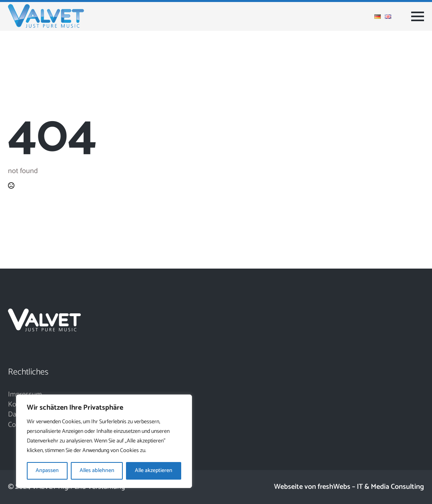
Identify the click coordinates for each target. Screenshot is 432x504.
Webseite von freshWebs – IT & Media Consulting (349, 487)
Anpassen (47, 471)
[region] (104, 441)
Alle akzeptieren (154, 471)
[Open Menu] (418, 16)
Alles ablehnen (97, 471)
